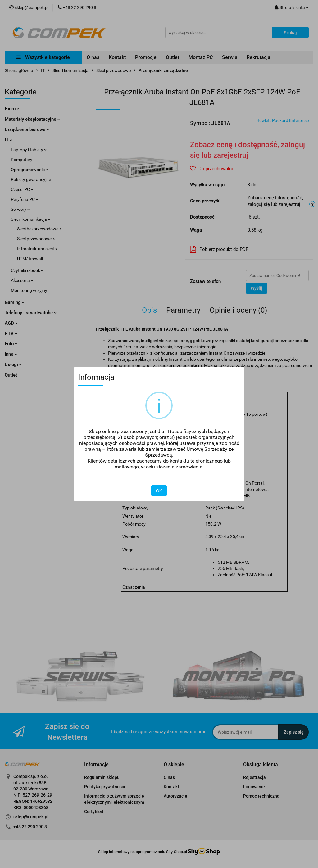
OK (159, 491)
